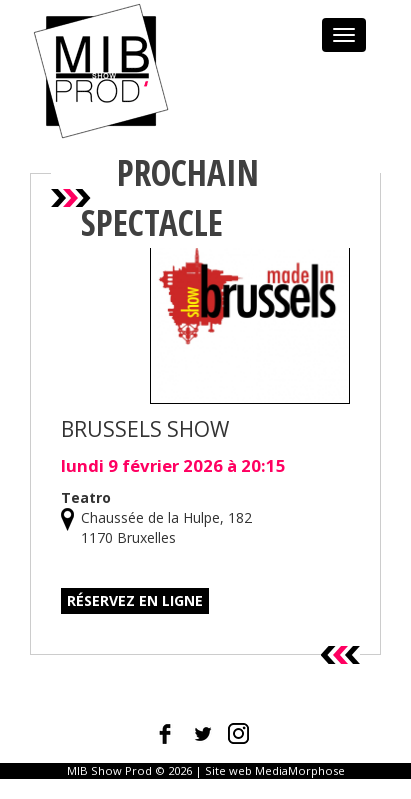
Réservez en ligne (135, 600)
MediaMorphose (300, 770)
